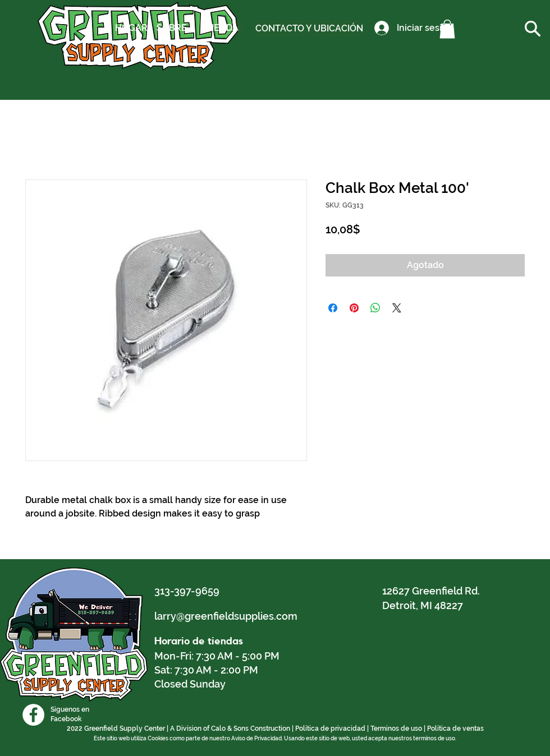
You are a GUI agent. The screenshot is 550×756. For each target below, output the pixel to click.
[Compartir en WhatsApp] (375, 308)
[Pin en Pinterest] (354, 308)
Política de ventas (455, 729)
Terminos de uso (396, 729)
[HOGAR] (131, 28)
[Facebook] (33, 715)
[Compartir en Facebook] (333, 308)
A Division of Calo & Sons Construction (230, 729)
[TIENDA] (222, 28)
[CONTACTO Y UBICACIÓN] (309, 29)
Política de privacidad (330, 729)
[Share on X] (397, 308)
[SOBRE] (171, 28)
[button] (447, 29)
